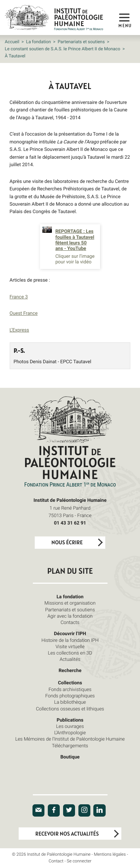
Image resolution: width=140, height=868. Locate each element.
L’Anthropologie (70, 732)
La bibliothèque (70, 702)
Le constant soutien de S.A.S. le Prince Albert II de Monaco (63, 49)
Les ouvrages (70, 726)
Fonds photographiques (70, 696)
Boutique (70, 757)
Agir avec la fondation (70, 616)
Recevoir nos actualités (67, 834)
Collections (70, 682)
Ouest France (24, 313)
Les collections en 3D (70, 653)
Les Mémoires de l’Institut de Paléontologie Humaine (70, 739)
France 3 (19, 297)
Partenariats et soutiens (81, 42)
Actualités (70, 659)
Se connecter (79, 861)
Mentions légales (110, 854)
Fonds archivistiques (70, 689)
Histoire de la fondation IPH (70, 640)
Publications (70, 720)
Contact (56, 861)
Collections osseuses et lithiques (70, 709)
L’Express (19, 330)
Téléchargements (70, 745)
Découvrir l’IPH (70, 633)
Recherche (70, 670)
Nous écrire (67, 543)
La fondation (39, 42)
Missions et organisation (70, 603)
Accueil (12, 42)
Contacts (70, 622)
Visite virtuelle (70, 646)
